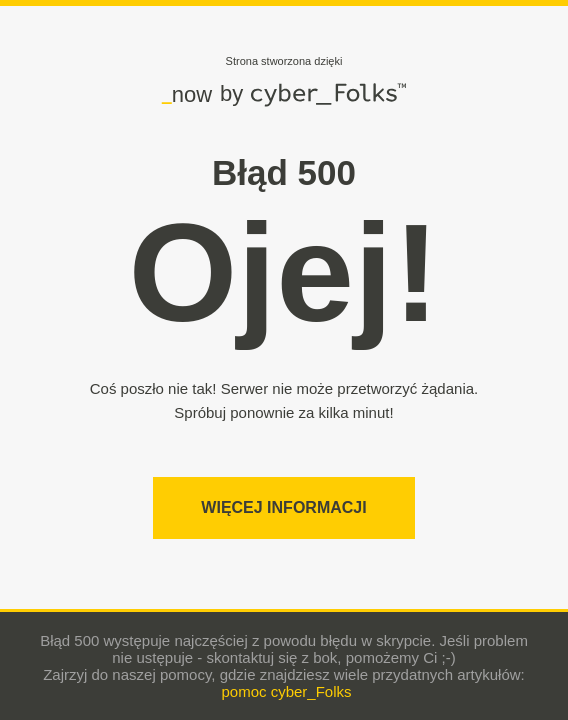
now (187, 94)
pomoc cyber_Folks (286, 691)
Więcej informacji (283, 507)
